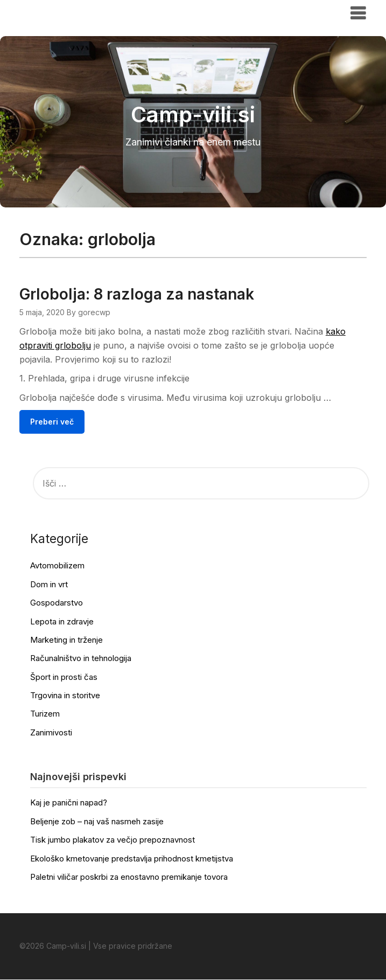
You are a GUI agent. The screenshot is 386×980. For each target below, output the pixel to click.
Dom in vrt (49, 584)
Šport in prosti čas (64, 677)
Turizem (45, 714)
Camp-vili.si (52, 12)
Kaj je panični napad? (69, 803)
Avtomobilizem (57, 566)
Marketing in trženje (66, 640)
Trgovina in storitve (65, 696)
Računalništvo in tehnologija (81, 659)
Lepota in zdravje (62, 621)
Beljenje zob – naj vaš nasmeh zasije (97, 821)
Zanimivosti (51, 732)
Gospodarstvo (57, 603)
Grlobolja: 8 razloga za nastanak (137, 294)
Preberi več (52, 422)
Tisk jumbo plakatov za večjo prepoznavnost (113, 840)
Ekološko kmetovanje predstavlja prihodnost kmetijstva (132, 859)
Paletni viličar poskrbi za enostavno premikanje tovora (129, 877)
